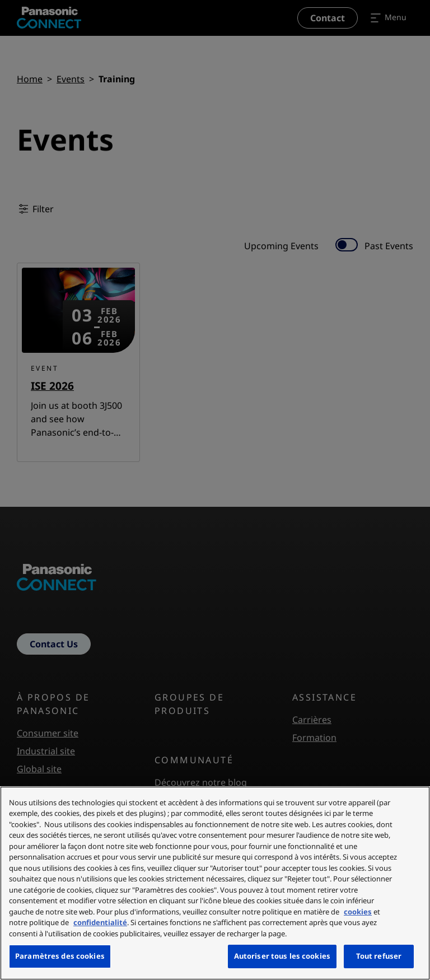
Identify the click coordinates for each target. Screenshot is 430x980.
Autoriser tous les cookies (282, 956)
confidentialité (100, 922)
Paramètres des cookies (60, 956)
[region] (215, 883)
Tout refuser (379, 956)
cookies (358, 912)
